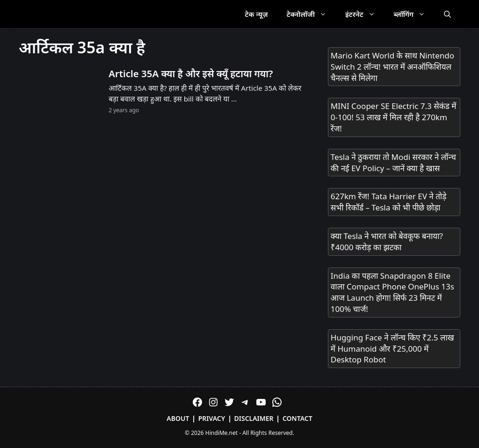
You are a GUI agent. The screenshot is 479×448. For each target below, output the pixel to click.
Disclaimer (254, 418)
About (178, 418)
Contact (298, 418)
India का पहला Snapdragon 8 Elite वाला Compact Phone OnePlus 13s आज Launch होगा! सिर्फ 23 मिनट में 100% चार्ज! (392, 292)
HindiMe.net (221, 433)
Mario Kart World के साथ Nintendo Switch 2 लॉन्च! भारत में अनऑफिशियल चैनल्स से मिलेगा (392, 67)
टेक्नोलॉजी (311, 14)
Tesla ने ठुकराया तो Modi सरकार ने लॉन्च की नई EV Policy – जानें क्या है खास (393, 163)
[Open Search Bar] (447, 14)
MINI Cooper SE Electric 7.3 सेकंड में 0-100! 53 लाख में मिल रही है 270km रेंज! (394, 117)
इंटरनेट (365, 14)
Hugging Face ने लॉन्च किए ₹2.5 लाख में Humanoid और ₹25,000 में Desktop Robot (392, 349)
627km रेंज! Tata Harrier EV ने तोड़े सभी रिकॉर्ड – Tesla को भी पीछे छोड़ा (389, 202)
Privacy (212, 418)
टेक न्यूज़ (256, 14)
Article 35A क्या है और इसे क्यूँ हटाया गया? (191, 73)
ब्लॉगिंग (414, 14)
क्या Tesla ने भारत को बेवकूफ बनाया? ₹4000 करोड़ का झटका (387, 242)
